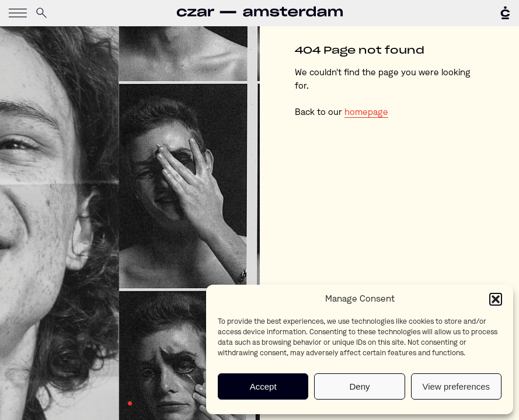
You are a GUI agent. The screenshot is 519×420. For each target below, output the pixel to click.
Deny (359, 386)
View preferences (457, 386)
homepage (366, 113)
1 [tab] (130, 404)
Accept (263, 386)
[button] (496, 299)
